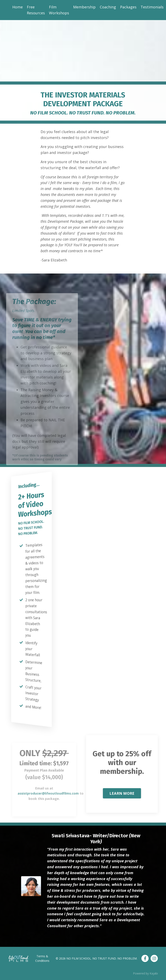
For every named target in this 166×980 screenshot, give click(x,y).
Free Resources (36, 10)
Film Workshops (59, 10)
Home (18, 7)
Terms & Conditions (42, 958)
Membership (84, 7)
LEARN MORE (122, 793)
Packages (128, 7)
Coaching (108, 7)
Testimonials (152, 7)
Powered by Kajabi (145, 973)
